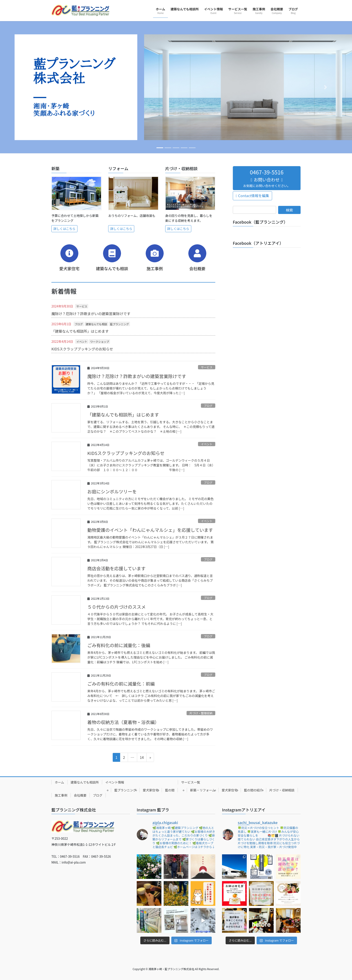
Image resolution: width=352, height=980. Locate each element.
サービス (82, 306)
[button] (26, 87)
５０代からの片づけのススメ (117, 607)
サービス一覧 (191, 782)
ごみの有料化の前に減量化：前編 (121, 684)
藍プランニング (119, 324)
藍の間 (170, 790)
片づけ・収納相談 (282, 790)
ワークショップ (99, 342)
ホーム (59, 782)
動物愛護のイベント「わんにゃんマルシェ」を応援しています (150, 530)
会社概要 (80, 795)
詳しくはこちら (64, 229)
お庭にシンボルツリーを (112, 491)
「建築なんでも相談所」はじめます (80, 331)
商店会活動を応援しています (116, 568)
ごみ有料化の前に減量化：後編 (119, 645)
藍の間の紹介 (253, 790)
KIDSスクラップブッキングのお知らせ (82, 349)
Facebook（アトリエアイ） (258, 243)
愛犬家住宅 (151, 790)
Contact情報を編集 (254, 196)
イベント (82, 342)
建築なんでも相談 (96, 324)
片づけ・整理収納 (201, 713)
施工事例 (61, 795)
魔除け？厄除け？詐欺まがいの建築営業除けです (91, 314)
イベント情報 (115, 782)
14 (140, 758)
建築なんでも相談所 (85, 782)
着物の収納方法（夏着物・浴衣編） (123, 722)
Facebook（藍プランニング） (260, 222)
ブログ (79, 324)
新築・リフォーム (203, 790)
